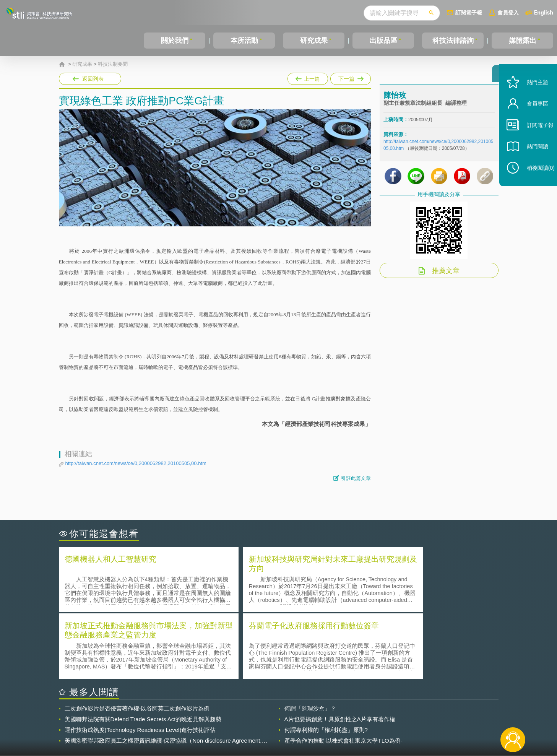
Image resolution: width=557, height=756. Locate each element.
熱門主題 (531, 97)
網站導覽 (328, 725)
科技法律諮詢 (453, 41)
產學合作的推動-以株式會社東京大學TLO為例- (343, 672)
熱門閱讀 (531, 161)
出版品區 (383, 41)
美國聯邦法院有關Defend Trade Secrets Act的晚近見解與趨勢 (143, 651)
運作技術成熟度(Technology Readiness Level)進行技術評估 (140, 662)
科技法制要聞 (113, 64)
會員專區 (531, 118)
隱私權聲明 (283, 714)
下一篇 (351, 77)
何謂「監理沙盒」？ (310, 640)
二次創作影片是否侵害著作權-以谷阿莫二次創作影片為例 (137, 640)
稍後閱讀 (534, 182)
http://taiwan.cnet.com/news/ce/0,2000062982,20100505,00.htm (136, 463)
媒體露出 (523, 41)
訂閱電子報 (469, 12)
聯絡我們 (281, 725)
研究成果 (314, 41)
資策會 (388, 714)
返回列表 (93, 79)
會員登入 (508, 12)
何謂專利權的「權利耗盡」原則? (326, 662)
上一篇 (308, 77)
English (544, 12)
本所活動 (244, 41)
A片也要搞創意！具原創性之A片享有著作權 (340, 651)
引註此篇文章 (356, 478)
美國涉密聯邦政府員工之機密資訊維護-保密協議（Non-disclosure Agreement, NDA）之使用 (163, 673)
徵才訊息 (328, 714)
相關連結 (432, 714)
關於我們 (175, 41)
